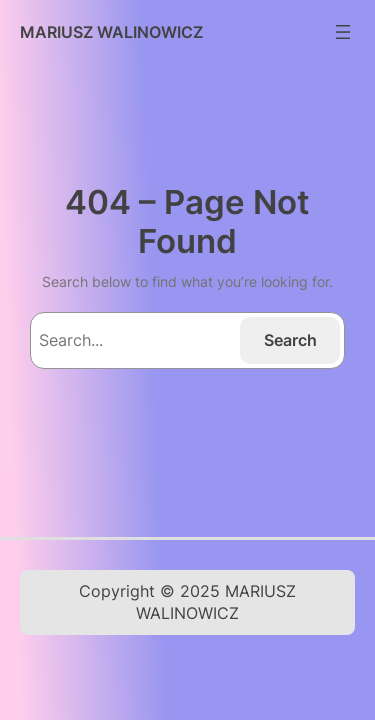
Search (290, 340)
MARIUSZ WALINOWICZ (111, 32)
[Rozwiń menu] (343, 32)
